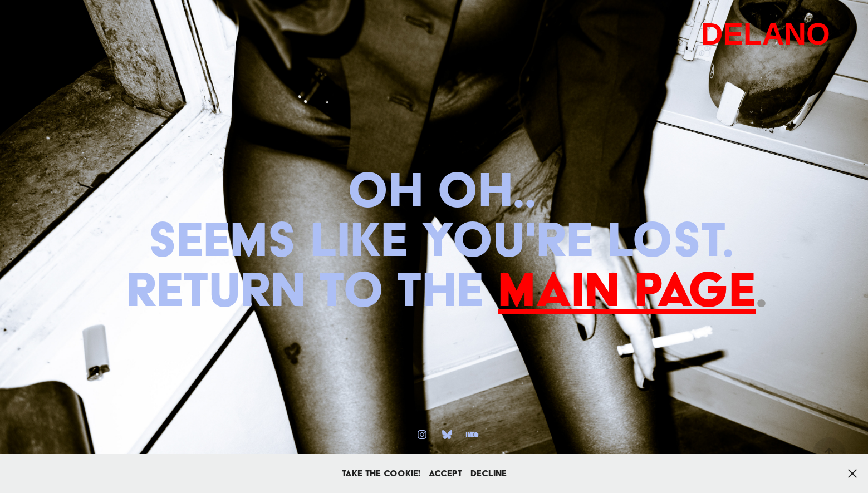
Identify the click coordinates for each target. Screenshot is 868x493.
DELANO (766, 34)
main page (627, 289)
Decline (489, 473)
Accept (445, 473)
